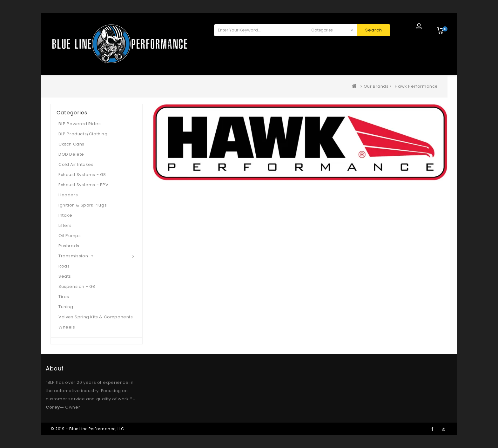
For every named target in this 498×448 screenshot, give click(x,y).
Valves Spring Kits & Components (96, 317)
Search (374, 30)
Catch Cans (71, 144)
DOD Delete (71, 154)
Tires (64, 297)
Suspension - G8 (77, 286)
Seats (65, 276)
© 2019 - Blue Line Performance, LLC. (88, 429)
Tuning (66, 307)
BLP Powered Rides (80, 124)
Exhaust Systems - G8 (82, 175)
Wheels (67, 327)
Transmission (76, 256)
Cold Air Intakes (76, 164)
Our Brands (376, 86)
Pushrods (69, 246)
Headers (68, 195)
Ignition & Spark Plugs (83, 205)
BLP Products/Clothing (83, 134)
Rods (64, 266)
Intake (65, 215)
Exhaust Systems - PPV (84, 185)
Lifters (65, 225)
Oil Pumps (70, 236)
